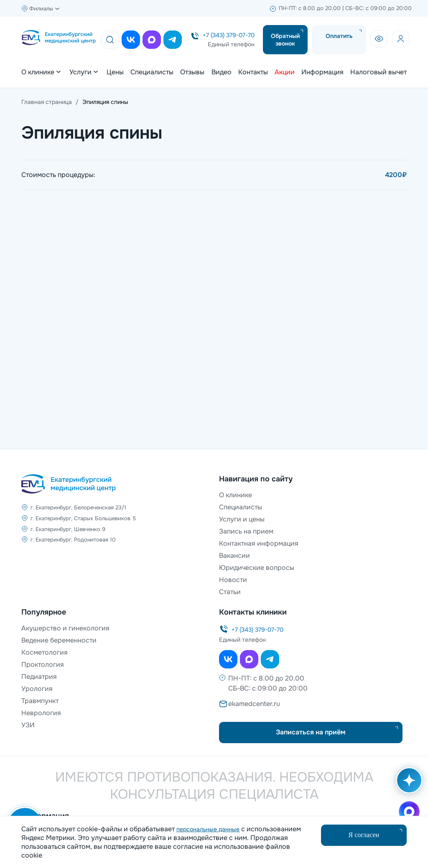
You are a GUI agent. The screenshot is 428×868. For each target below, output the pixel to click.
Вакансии (234, 555)
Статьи (230, 592)
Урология (37, 689)
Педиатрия (39, 677)
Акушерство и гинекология (65, 628)
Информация (322, 72)
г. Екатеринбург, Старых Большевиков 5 (83, 519)
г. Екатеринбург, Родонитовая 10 (73, 541)
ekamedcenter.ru (254, 704)
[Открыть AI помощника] (408, 784)
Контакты (253, 72)
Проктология (43, 664)
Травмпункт (40, 701)
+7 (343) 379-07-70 (229, 35)
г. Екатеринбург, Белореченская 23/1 (78, 507)
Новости (233, 580)
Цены (115, 72)
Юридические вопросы (257, 568)
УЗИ (28, 725)
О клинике (236, 495)
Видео (222, 72)
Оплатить (339, 36)
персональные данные (208, 829)
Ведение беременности (59, 640)
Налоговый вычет (378, 72)
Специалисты (152, 72)
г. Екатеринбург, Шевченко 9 (68, 530)
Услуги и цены (242, 519)
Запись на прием (246, 531)
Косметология (45, 652)
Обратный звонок (285, 40)
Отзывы (192, 72)
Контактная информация (259, 543)
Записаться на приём (311, 732)
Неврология (41, 713)
